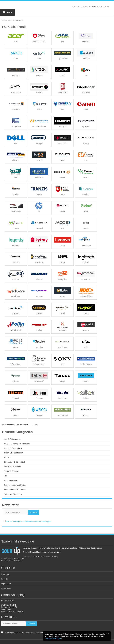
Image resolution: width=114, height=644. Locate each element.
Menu (7, 12)
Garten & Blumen (11, 471)
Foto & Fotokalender (12, 467)
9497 (74, 7)
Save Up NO (7, 558)
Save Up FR (52, 556)
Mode (6, 476)
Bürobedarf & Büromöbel (14, 462)
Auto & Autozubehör (12, 439)
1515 (94, 7)
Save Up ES (19, 558)
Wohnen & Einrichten (13, 494)
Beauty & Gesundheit (13, 448)
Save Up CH (28, 556)
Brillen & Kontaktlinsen (13, 453)
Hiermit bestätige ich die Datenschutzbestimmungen (28, 521)
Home (5, 20)
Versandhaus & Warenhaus (15, 490)
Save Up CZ (40, 556)
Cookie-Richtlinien (53, 638)
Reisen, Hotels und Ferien (15, 485)
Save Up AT (18, 561)
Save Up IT (6, 561)
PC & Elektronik (10, 480)
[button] (109, 634)
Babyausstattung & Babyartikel (17, 444)
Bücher (7, 457)
